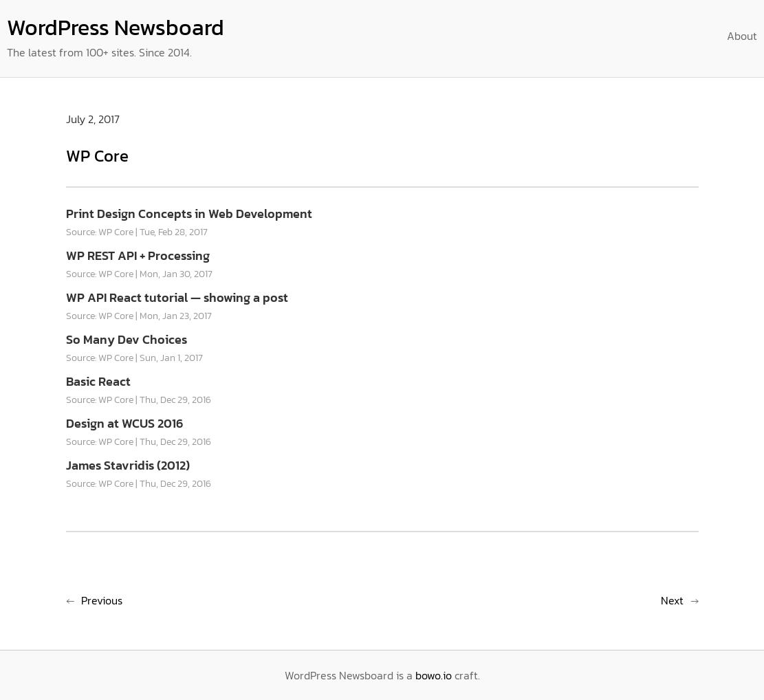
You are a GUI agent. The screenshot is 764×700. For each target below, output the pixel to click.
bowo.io (434, 675)
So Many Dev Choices (127, 339)
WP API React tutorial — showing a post (177, 297)
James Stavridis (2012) (128, 465)
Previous (102, 600)
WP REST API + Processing (138, 255)
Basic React (98, 381)
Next (672, 600)
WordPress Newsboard (116, 28)
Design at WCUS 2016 (124, 423)
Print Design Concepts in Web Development (189, 214)
